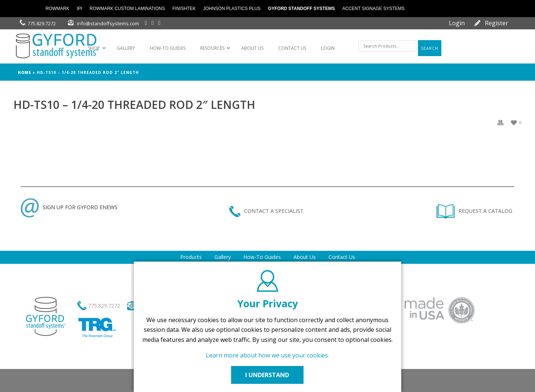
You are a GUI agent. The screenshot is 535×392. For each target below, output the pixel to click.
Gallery (223, 257)
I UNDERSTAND (267, 375)
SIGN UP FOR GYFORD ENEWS (69, 207)
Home (25, 72)
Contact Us (342, 257)
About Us (305, 257)
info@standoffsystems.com (108, 23)
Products (191, 257)
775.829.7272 (42, 23)
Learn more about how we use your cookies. (267, 355)
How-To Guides (262, 257)
